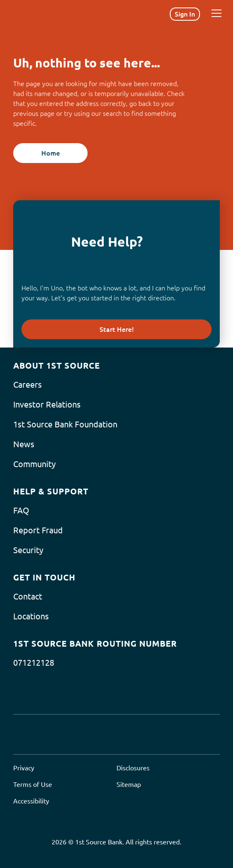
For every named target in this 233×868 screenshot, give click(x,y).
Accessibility (31, 801)
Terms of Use (33, 784)
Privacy (24, 768)
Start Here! (117, 329)
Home (51, 153)
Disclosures (133, 768)
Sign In (185, 14)
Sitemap (129, 784)
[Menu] (216, 13)
